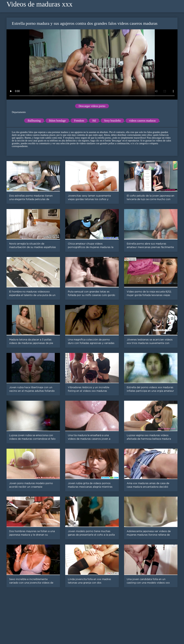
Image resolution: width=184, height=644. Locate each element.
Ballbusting (34, 121)
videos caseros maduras (142, 121)
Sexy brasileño (113, 121)
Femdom (79, 121)
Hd (94, 121)
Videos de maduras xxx (39, 4)
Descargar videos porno (92, 106)
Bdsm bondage (57, 121)
